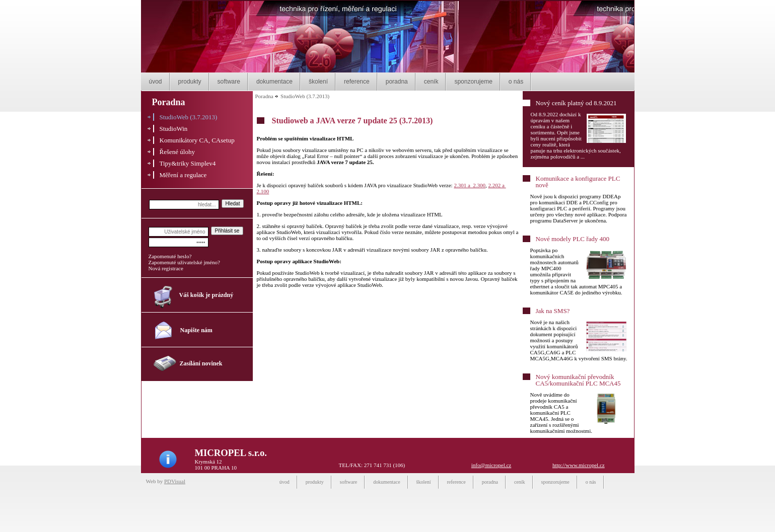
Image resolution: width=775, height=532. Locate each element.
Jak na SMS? (553, 311)
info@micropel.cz (491, 465)
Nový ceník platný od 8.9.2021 (576, 103)
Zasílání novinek (201, 363)
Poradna (264, 96)
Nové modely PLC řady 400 (573, 239)
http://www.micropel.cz (579, 465)
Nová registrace (166, 268)
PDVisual (175, 481)
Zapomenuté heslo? (170, 256)
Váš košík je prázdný (206, 295)
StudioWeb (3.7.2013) (305, 96)
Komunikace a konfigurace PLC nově (578, 182)
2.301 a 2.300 (470, 185)
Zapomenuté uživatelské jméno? (184, 262)
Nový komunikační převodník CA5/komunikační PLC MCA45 (578, 380)
